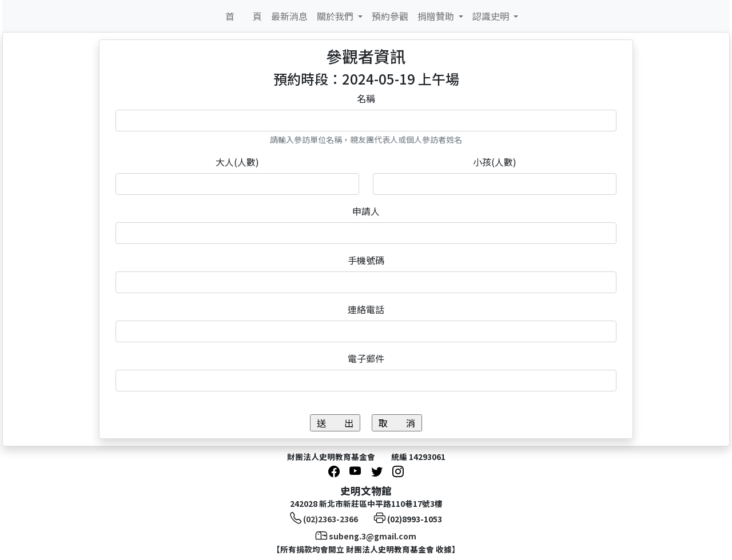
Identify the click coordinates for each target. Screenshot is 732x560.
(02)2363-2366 (331, 519)
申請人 (366, 211)
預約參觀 (390, 16)
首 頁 (244, 16)
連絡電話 (366, 309)
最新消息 (289, 16)
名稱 (366, 98)
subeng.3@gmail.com (373, 536)
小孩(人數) (495, 162)
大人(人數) (237, 162)
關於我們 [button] (336, 16)
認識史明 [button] (492, 16)
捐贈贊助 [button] (437, 16)
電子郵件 (366, 358)
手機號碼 (366, 260)
